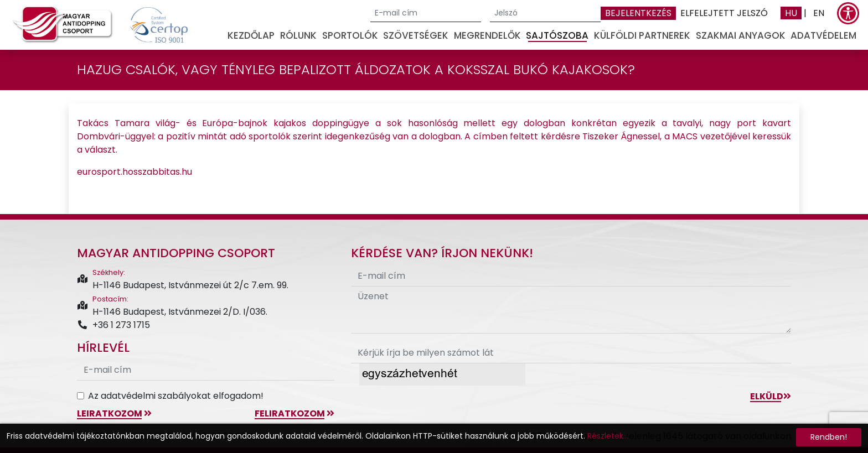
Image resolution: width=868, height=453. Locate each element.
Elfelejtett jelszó (724, 13)
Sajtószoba (557, 35)
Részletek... (608, 436)
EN (819, 13)
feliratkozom (294, 413)
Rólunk (298, 35)
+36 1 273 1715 (113, 325)
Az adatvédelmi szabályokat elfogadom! (176, 396)
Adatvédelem (823, 35)
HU (791, 13)
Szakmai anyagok (741, 35)
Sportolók (350, 35)
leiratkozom (114, 413)
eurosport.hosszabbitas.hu (135, 172)
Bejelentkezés (638, 13)
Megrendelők (487, 35)
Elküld (771, 396)
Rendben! (829, 437)
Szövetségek (416, 35)
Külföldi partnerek (642, 35)
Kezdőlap (251, 35)
